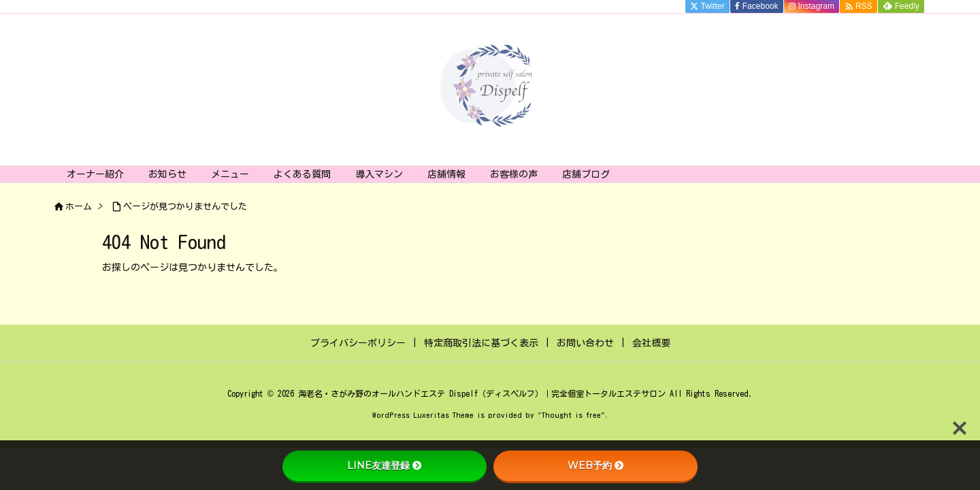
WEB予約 (596, 465)
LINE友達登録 (385, 465)
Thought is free (571, 415)
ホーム (79, 207)
